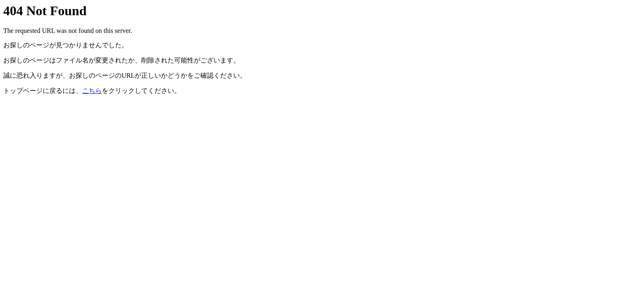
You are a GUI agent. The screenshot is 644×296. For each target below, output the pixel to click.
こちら (92, 91)
